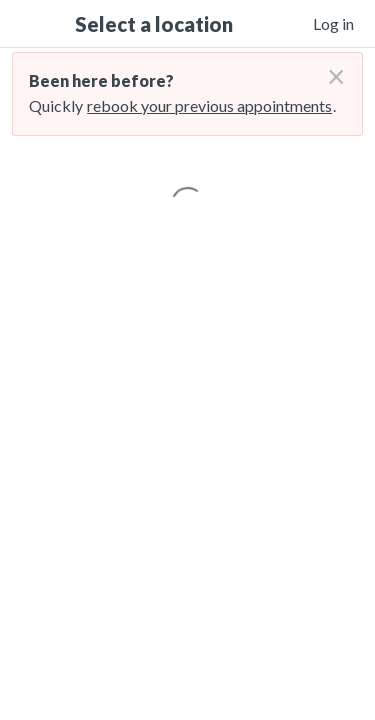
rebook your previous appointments (209, 105)
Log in (333, 23)
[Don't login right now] (330, 69)
